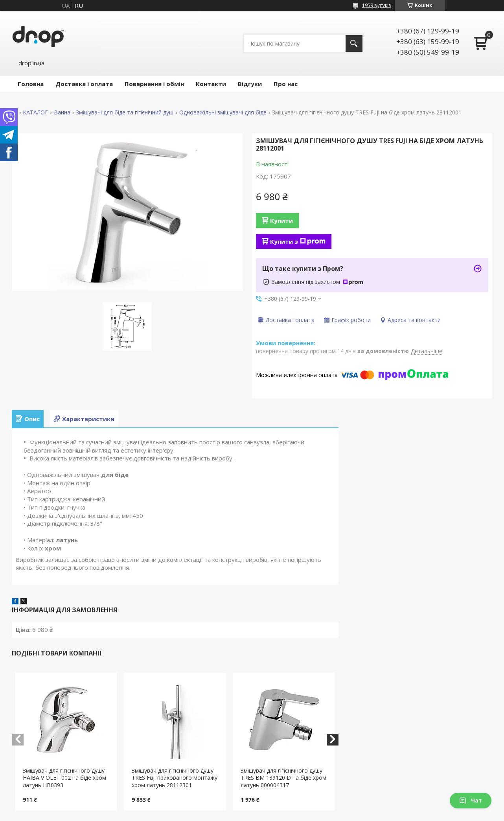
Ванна (62, 112)
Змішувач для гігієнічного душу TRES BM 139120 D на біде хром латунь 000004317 (283, 778)
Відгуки (250, 84)
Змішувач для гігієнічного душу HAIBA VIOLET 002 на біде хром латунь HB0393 (64, 778)
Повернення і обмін (154, 84)
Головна (31, 84)
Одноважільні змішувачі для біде (223, 112)
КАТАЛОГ (35, 112)
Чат (471, 800)
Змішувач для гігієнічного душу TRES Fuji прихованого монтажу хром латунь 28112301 (175, 778)
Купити (281, 221)
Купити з (298, 241)
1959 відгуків (376, 5)
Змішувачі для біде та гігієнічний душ (125, 112)
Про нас (286, 84)
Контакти (211, 84)
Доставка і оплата (84, 84)
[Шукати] (354, 43)
